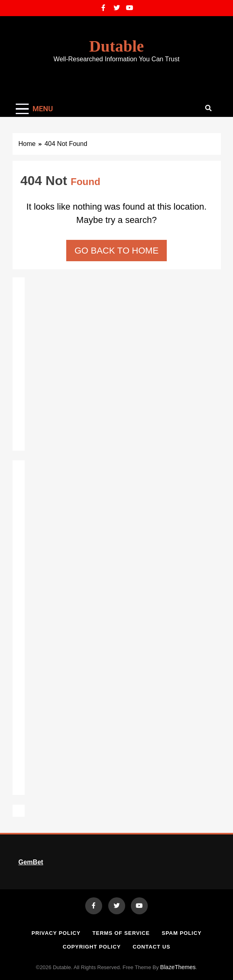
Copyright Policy (92, 947)
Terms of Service (121, 933)
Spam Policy (182, 933)
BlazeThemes (178, 967)
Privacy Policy (56, 933)
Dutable (117, 46)
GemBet (31, 862)
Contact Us (151, 947)
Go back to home (116, 251)
